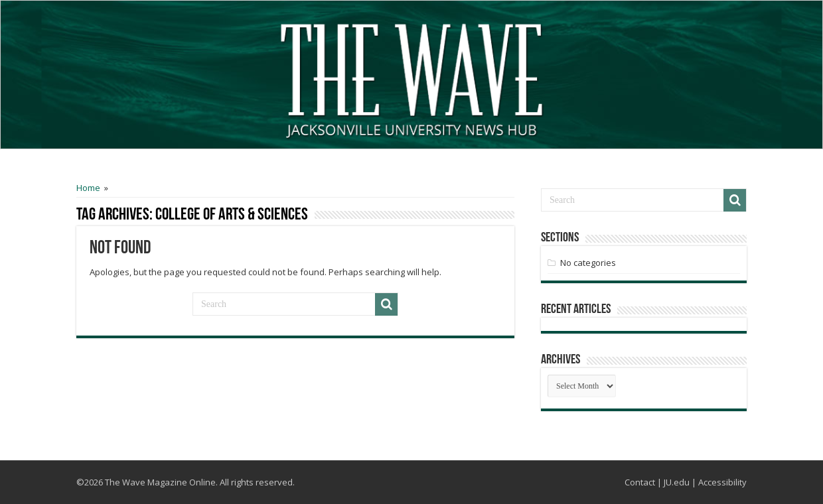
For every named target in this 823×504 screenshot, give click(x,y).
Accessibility (722, 482)
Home (88, 188)
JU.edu (677, 482)
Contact (640, 482)
